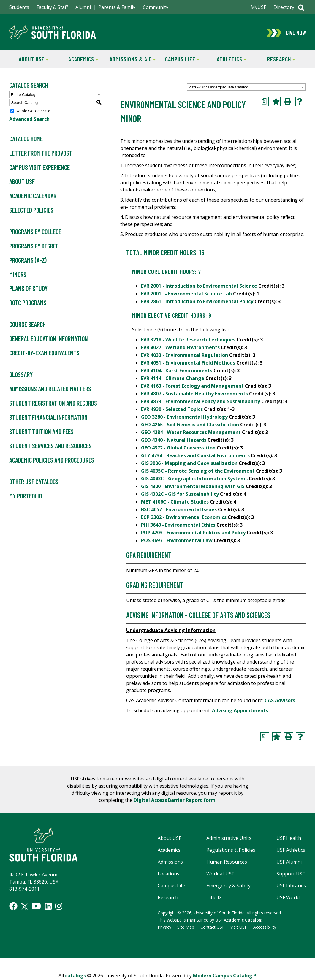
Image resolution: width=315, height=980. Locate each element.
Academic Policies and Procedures (52, 461)
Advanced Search (29, 120)
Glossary (21, 376)
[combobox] (246, 88)
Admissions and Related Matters (50, 390)
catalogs (75, 976)
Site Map (186, 928)
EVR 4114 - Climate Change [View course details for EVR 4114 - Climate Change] (173, 379)
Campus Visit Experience (39, 168)
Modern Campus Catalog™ (224, 976)
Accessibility (265, 928)
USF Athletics (291, 851)
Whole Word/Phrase (33, 112)
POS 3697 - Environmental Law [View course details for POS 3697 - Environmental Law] (177, 541)
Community (156, 7)
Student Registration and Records (53, 404)
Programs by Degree (34, 247)
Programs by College (35, 233)
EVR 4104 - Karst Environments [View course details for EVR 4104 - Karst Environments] (177, 371)
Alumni (83, 7)
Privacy (164, 928)
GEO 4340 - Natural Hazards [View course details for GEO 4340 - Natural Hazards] (174, 441)
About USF (29, 60)
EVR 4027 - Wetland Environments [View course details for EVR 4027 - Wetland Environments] (180, 348)
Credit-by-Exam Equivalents (44, 354)
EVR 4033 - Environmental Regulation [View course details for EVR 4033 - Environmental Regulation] (185, 356)
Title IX (214, 898)
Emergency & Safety (228, 886)
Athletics (227, 60)
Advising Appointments (240, 711)
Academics (78, 60)
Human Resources (227, 863)
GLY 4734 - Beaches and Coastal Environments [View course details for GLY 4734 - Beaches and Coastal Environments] (195, 456)
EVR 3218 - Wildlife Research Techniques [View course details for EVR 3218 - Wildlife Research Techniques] (188, 341)
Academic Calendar (33, 197)
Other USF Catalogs (34, 483)
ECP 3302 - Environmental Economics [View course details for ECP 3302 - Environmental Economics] (184, 518)
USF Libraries (291, 886)
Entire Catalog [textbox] (23, 95)
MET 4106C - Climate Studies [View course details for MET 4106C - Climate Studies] (175, 503)
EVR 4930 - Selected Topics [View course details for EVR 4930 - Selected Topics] (172, 410)
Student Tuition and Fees (41, 433)
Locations (168, 875)
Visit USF (239, 928)
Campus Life (178, 60)
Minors (18, 275)
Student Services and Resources (50, 447)
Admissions (170, 863)
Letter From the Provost (41, 154)
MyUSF (258, 7)
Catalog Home (26, 140)
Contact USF (212, 928)
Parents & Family (117, 7)
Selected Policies (31, 211)
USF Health (289, 839)
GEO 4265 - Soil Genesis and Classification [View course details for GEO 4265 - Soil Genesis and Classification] (190, 425)
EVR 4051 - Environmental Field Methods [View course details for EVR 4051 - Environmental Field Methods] (188, 364)
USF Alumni (289, 863)
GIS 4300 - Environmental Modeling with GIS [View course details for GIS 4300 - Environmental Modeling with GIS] (193, 487)
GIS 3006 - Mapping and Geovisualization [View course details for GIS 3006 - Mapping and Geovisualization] (189, 464)
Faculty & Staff (52, 7)
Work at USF (220, 875)
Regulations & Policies (231, 851)
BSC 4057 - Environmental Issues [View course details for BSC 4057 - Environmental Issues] (179, 510)
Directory (284, 7)
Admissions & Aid (132, 60)
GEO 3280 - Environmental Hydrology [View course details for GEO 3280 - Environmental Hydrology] (184, 418)
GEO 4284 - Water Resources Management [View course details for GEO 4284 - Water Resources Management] (191, 433)
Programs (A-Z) (28, 261)
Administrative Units (229, 839)
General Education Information (49, 340)
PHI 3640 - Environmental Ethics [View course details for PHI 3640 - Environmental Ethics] (178, 526)
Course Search (27, 325)
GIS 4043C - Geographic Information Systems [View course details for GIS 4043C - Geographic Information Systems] (194, 479)
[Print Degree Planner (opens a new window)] (264, 102)
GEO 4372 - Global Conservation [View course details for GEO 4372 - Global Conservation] (178, 449)
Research (276, 60)
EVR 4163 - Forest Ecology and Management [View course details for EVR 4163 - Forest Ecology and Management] (192, 387)
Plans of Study (28, 289)
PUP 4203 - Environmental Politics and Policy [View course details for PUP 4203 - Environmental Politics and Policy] (193, 533)
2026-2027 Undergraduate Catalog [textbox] (219, 88)
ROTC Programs (28, 304)
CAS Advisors (280, 701)
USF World (288, 898)
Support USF (291, 875)
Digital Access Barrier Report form (175, 801)
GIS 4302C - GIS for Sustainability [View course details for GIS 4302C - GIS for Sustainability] (180, 495)
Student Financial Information (48, 418)
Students (19, 7)
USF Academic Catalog (238, 921)
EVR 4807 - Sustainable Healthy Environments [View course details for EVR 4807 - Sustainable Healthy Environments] (194, 395)
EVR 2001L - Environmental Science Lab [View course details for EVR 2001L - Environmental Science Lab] (186, 295)
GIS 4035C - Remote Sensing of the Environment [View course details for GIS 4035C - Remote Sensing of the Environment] (198, 472)
